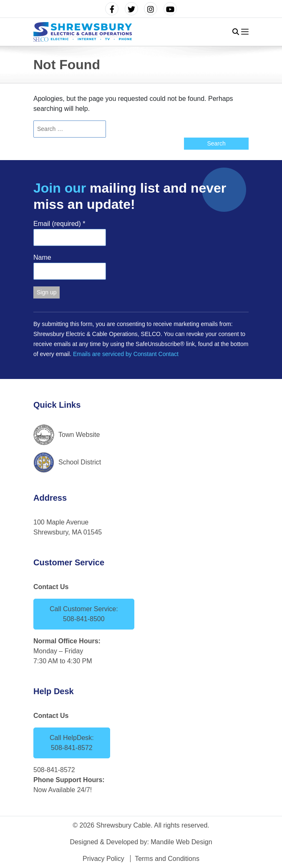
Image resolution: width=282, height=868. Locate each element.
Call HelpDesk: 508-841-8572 (72, 743)
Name (42, 257)
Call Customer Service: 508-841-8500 (84, 614)
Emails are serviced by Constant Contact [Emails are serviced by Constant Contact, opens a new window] (126, 354)
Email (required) (59, 224)
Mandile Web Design (181, 842)
